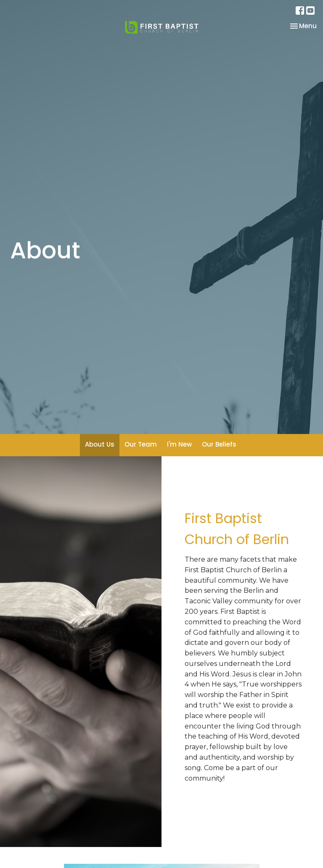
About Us (100, 444)
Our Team (141, 444)
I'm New (179, 444)
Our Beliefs (219, 444)
